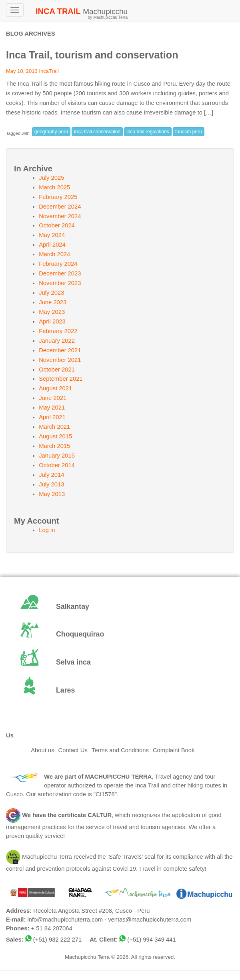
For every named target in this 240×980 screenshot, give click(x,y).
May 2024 (52, 235)
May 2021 (52, 408)
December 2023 (60, 273)
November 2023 (60, 283)
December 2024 (60, 207)
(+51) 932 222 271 (57, 940)
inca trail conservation (97, 132)
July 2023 (51, 293)
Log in (47, 530)
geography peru (51, 132)
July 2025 (51, 178)
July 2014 (51, 475)
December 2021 (60, 350)
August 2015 (55, 436)
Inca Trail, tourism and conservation (92, 55)
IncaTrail (49, 71)
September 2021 (61, 379)
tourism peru (189, 132)
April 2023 (52, 321)
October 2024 (57, 225)
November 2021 (60, 360)
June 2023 (53, 302)
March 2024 (54, 254)
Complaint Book (174, 750)
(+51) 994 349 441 (151, 940)
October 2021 (57, 370)
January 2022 (57, 341)
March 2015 (54, 446)
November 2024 (60, 216)
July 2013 (51, 484)
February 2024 (58, 264)
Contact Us (73, 750)
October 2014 (57, 465)
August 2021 (55, 388)
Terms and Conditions (120, 750)
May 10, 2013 (22, 71)
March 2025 (54, 187)
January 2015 (57, 456)
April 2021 (52, 417)
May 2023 (52, 312)
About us (42, 750)
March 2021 (54, 427)
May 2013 (52, 494)
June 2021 (53, 398)
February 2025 (58, 197)
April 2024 (52, 245)
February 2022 (58, 331)
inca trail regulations (148, 132)
